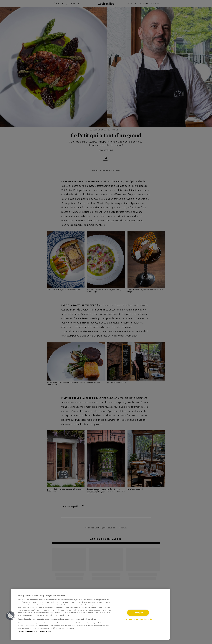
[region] (90, 614)
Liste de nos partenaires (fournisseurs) (34, 631)
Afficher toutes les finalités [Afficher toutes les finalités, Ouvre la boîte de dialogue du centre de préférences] (138, 619)
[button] (10, 616)
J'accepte (138, 613)
